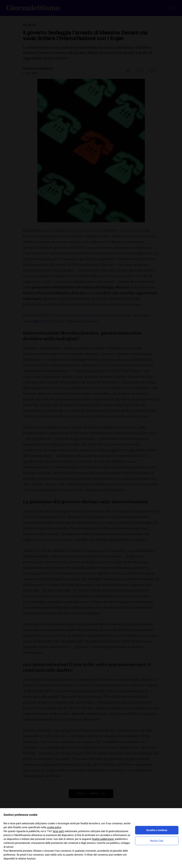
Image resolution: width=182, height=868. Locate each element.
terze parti (58, 831)
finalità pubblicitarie (103, 839)
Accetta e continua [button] (157, 830)
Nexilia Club (157, 841)
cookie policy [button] (54, 827)
